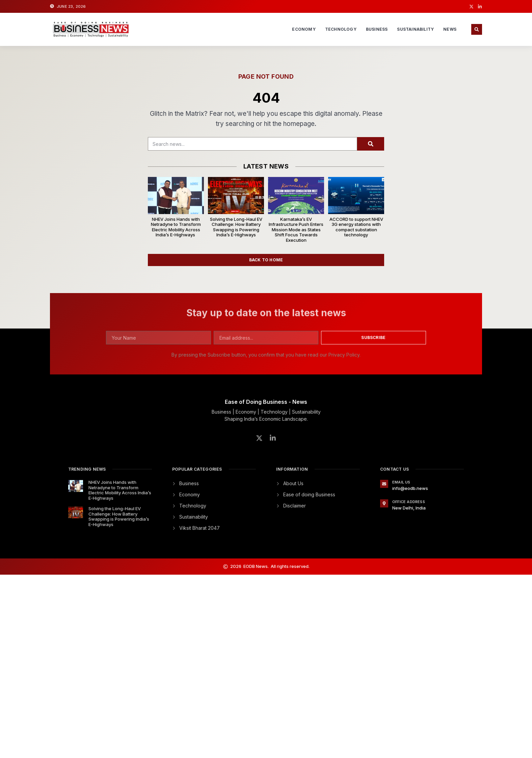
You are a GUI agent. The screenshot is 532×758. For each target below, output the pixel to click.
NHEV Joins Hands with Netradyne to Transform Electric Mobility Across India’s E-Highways (176, 227)
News (450, 29)
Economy (304, 29)
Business (377, 29)
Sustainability (415, 29)
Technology (341, 29)
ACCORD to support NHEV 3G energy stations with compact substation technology (356, 227)
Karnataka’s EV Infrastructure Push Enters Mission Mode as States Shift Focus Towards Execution (296, 230)
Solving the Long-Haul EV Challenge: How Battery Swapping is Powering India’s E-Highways (236, 227)
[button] (477, 29)
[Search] (371, 144)
